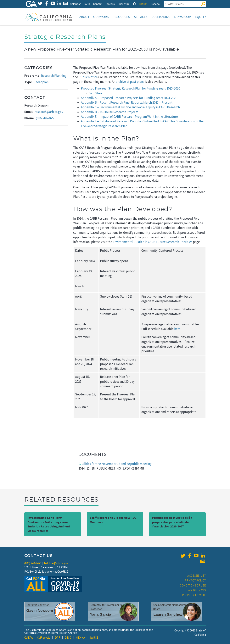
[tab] (134, 4)
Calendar (76, 4)
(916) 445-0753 (45, 118)
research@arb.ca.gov (49, 112)
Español (156, 4)
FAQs (87, 4)
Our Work (101, 17)
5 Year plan (41, 82)
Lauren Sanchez (168, 615)
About (84, 17)
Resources (121, 17)
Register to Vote (194, 596)
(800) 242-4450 (33, 564)
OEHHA (81, 638)
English (143, 4)
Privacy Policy (195, 581)
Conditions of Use (193, 586)
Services (141, 17)
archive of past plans (130, 82)
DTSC (68, 638)
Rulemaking (161, 17)
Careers (110, 4)
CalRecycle (44, 638)
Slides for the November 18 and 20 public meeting (117, 464)
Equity (201, 17)
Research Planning (54, 76)
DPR (58, 638)
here (177, 329)
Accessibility (197, 576)
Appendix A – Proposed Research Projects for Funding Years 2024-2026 (129, 98)
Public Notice (88, 77)
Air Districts (197, 591)
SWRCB (94, 638)
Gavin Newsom (40, 611)
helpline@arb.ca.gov (56, 564)
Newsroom (183, 17)
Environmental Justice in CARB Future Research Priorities (153, 242)
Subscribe (124, 4)
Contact (98, 4)
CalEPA (28, 638)
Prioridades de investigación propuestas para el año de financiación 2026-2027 (172, 522)
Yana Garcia (100, 615)
